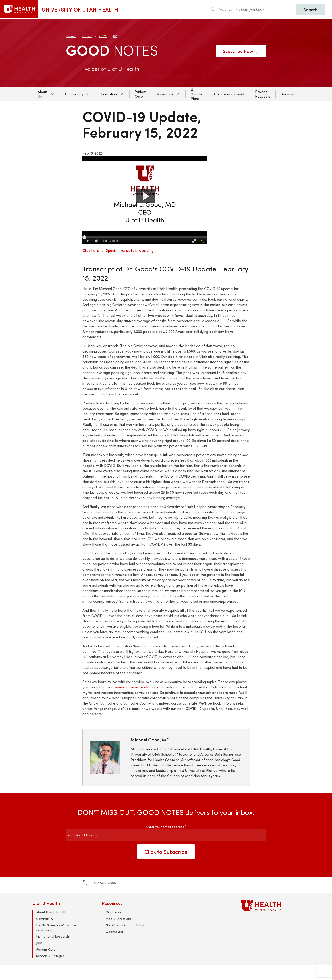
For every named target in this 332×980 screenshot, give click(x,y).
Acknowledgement (229, 94)
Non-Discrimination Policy (125, 925)
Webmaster (114, 932)
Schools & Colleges (50, 956)
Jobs (39, 943)
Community (74, 94)
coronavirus (105, 883)
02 (115, 36)
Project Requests (263, 94)
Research (165, 94)
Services (288, 94)
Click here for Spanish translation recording (118, 250)
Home (70, 36)
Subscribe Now (241, 51)
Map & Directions (119, 919)
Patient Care (141, 94)
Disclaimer (113, 912)
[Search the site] (252, 9)
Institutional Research (53, 936)
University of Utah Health (80, 9)
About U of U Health (51, 912)
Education (109, 94)
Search (310, 9)
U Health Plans (196, 94)
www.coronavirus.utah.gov (137, 687)
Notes (87, 36)
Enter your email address (166, 827)
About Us (42, 94)
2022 (102, 36)
